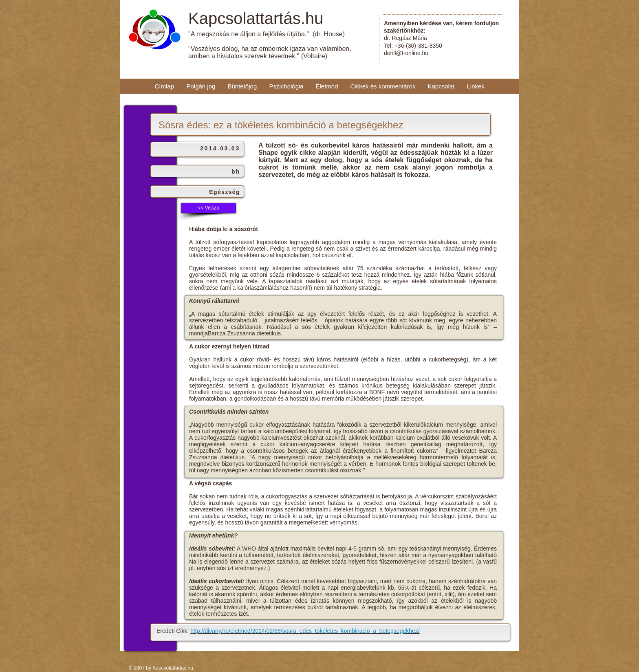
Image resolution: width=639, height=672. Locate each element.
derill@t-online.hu (406, 53)
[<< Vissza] (208, 208)
